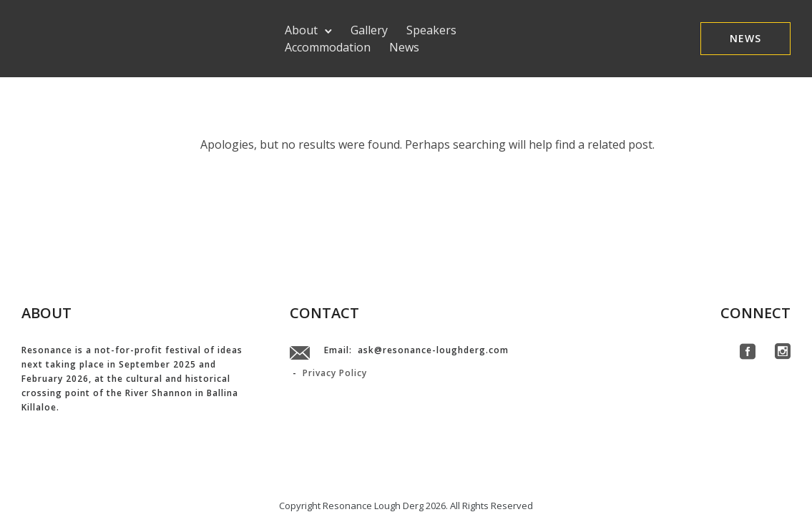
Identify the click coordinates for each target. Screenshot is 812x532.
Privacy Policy (335, 373)
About (301, 30)
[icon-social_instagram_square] (783, 352)
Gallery (369, 30)
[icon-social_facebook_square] (752, 352)
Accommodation (328, 47)
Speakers (431, 30)
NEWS (745, 38)
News (404, 47)
